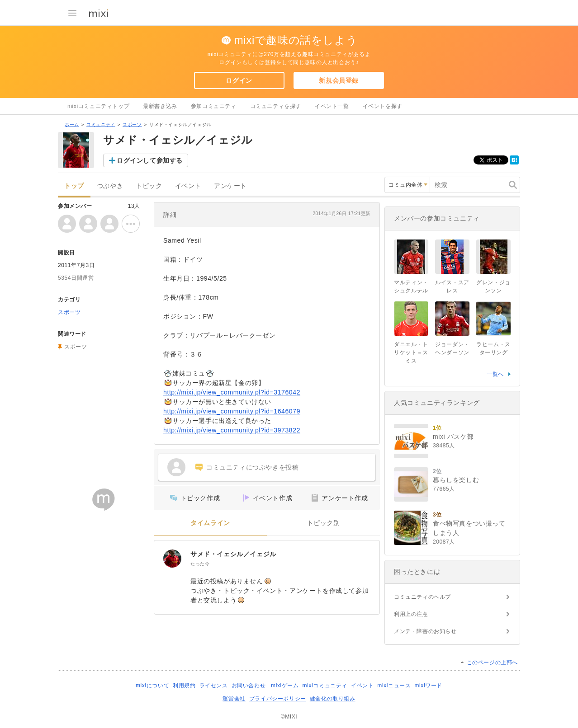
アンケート (230, 186)
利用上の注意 (411, 614)
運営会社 (234, 699)
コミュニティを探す (276, 106)
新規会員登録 (339, 80)
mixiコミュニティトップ (98, 106)
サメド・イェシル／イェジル (233, 554)
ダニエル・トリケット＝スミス (411, 352)
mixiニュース (394, 686)
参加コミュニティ (214, 106)
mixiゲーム (285, 686)
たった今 (200, 564)
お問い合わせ (249, 686)
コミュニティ (101, 124)
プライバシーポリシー (278, 699)
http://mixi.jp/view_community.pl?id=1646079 (232, 411)
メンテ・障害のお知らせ (425, 631)
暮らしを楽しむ (456, 480)
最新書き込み (160, 106)
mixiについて (152, 686)
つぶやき (110, 186)
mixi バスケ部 (453, 437)
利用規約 (184, 686)
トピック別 (324, 523)
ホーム (72, 124)
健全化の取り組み (333, 699)
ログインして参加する (150, 160)
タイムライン (210, 523)
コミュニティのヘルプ (422, 597)
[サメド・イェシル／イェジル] (172, 559)
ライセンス (214, 686)
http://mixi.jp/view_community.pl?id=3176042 (232, 392)
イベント (188, 186)
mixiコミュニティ (325, 686)
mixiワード (428, 686)
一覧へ (495, 374)
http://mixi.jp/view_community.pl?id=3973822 (232, 430)
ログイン (239, 80)
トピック (149, 186)
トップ (74, 186)
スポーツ (132, 124)
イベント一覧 (332, 106)
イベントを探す (383, 106)
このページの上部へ (492, 662)
